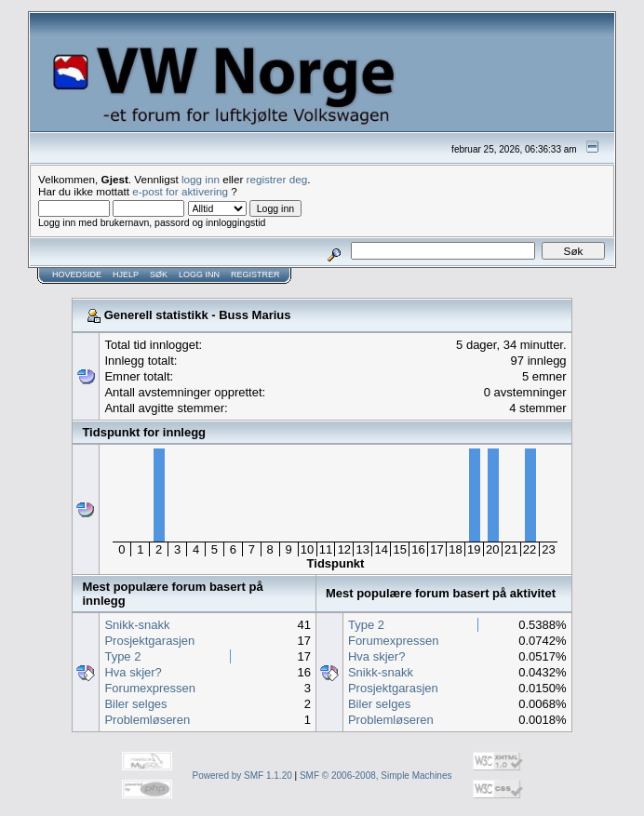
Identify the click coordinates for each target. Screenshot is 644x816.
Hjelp (126, 274)
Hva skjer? (133, 672)
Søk (159, 274)
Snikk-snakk (137, 625)
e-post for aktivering (180, 191)
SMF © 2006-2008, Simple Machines (376, 776)
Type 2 (122, 656)
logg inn (201, 179)
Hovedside (77, 274)
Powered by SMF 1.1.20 (242, 776)
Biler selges (135, 704)
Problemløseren (147, 720)
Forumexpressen (150, 688)
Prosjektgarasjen (149, 641)
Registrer (255, 274)
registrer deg (277, 179)
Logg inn (199, 274)
